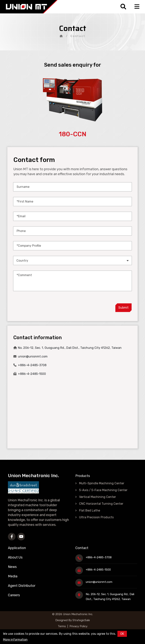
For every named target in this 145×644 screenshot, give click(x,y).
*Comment (24, 275)
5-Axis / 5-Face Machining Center (103, 490)
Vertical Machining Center (98, 497)
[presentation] (82, 305)
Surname (23, 187)
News (12, 567)
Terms (62, 626)
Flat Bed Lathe (90, 510)
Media (13, 576)
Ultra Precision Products (96, 517)
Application (17, 548)
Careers (14, 595)
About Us (15, 557)
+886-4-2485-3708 (32, 365)
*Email (21, 216)
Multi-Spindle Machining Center (102, 483)
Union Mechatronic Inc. (78, 614)
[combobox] (72, 260)
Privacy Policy (78, 626)
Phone (21, 231)
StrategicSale (81, 620)
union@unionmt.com (33, 356)
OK (122, 634)
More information (15, 640)
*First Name (25, 201)
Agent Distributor (22, 586)
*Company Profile (29, 246)
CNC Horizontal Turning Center (101, 504)
